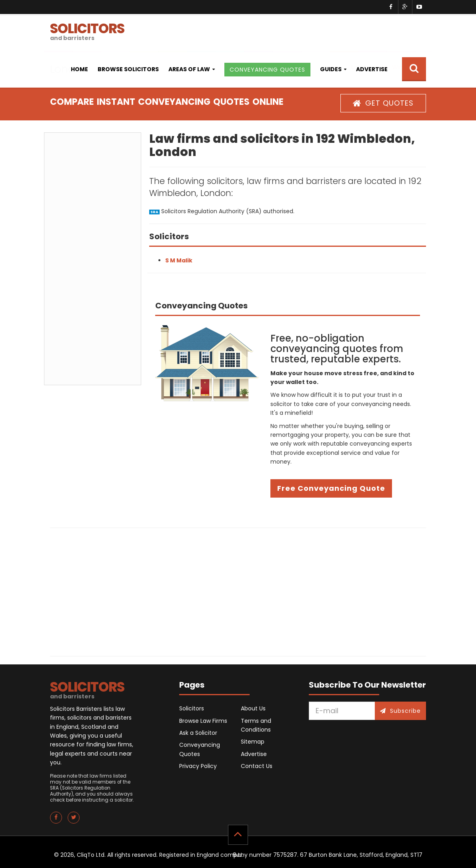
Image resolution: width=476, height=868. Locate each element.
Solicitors (192, 708)
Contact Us (257, 766)
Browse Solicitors (128, 69)
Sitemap (253, 742)
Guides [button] (331, 69)
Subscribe (400, 711)
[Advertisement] (93, 259)
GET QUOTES (383, 103)
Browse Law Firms (203, 721)
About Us (253, 708)
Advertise (372, 69)
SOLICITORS (87, 31)
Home (79, 69)
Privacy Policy (198, 766)
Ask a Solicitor (198, 733)
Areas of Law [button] (189, 69)
